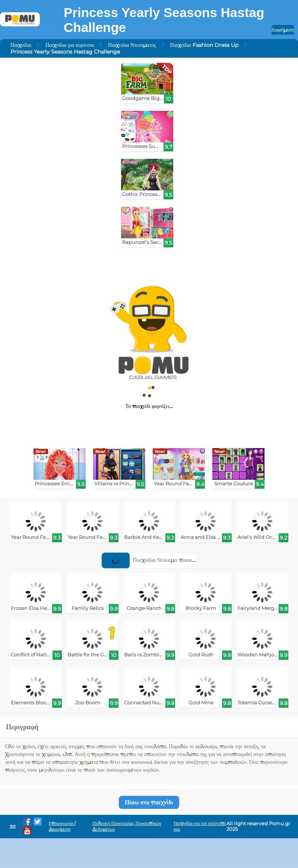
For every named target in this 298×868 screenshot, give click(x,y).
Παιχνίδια (21, 45)
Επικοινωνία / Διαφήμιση (62, 826)
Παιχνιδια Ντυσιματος (132, 45)
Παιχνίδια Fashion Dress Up (204, 45)
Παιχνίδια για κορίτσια (70, 45)
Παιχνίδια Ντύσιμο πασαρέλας (153, 560)
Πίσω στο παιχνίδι (149, 802)
